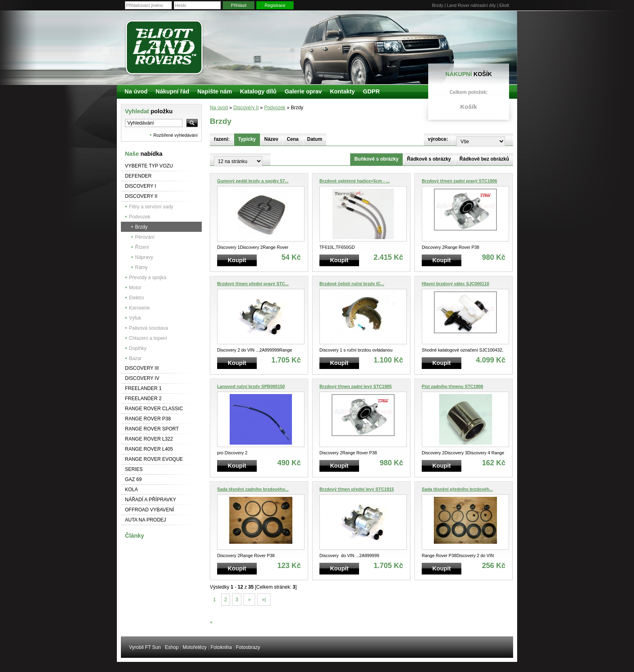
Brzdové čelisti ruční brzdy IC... (352, 284)
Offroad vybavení (149, 510)
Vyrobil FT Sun (145, 647)
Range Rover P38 (148, 419)
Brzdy (141, 227)
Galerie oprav (303, 91)
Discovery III (142, 368)
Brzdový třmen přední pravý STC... (253, 284)
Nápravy (144, 257)
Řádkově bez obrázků (484, 159)
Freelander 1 (143, 388)
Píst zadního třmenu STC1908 (452, 386)
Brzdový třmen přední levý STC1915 (357, 489)
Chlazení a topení (148, 338)
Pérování (145, 237)
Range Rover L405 (149, 449)
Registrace (275, 5)
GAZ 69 (133, 479)
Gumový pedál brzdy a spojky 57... (253, 181)
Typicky (247, 139)
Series (134, 469)
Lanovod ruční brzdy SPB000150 (251, 386)
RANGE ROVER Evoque (154, 459)
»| (264, 600)
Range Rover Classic (154, 409)
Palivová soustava (149, 328)
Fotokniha (221, 647)
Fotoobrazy (248, 647)
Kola (131, 490)
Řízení (142, 247)
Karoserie (139, 308)
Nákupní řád (172, 91)
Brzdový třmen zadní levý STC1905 (356, 386)
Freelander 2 (143, 399)
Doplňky (138, 348)
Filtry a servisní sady (151, 207)
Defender (138, 176)
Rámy (141, 267)
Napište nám (215, 91)
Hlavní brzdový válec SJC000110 (455, 284)
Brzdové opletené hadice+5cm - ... (355, 181)
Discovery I (141, 186)
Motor (135, 288)
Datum (315, 139)
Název (272, 139)
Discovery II (141, 196)
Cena (293, 139)
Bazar (135, 358)
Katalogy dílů (258, 91)
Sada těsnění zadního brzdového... (253, 489)
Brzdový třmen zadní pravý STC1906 (460, 181)
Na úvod (219, 108)
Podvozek (140, 217)
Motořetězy (195, 647)
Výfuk (135, 318)
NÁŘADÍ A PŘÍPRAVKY (151, 500)
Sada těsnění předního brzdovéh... (457, 489)
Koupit (237, 260)
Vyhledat (149, 111)
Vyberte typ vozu (149, 166)
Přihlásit (239, 5)
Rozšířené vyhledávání (175, 135)
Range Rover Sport (152, 429)
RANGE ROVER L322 (149, 439)
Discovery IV (142, 378)
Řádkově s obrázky (429, 159)
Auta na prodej (146, 520)
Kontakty (342, 91)
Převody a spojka (148, 278)
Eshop (172, 647)
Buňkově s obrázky (376, 159)
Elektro (136, 298)
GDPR (371, 91)
